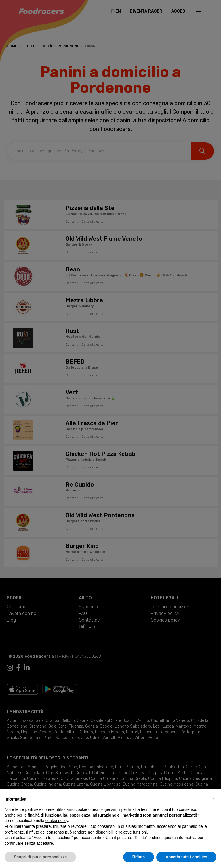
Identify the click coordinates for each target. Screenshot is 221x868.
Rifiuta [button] (139, 857)
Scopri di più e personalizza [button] (40, 857)
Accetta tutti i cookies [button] (186, 857)
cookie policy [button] (57, 821)
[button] (214, 798)
